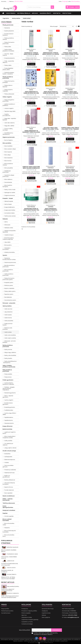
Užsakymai (45, 611)
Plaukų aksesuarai (9, 94)
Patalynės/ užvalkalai (9, 510)
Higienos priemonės (9, 137)
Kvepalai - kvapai (8, 198)
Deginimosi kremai (10, 195)
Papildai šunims (9, 420)
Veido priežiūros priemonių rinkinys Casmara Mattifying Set (51, 210)
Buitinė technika (7, 429)
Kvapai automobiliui (10, 210)
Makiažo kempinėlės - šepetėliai (9, 231)
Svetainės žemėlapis (27, 624)
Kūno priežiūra (7, 143)
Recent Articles (8, 582)
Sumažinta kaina (6, 613)
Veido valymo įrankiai (10, 338)
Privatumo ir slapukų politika (29, 611)
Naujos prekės (5, 609)
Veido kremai (8, 318)
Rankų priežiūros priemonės (8, 346)
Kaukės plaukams (9, 31)
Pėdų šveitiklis (8, 374)
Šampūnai (7, 28)
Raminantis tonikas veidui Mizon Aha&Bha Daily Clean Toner (31, 54)
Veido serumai (8, 309)
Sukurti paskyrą (75, 1)
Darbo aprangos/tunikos (8, 507)
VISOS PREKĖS (11, 13)
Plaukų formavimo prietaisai (8, 82)
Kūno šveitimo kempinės (7, 186)
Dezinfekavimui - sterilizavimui (8, 134)
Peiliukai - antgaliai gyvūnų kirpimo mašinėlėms (9, 388)
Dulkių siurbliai (8, 441)
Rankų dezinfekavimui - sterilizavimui (10, 362)
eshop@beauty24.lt (73, 617)
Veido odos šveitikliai (10, 335)
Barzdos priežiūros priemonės (9, 266)
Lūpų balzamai (8, 312)
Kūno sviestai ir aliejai (10, 149)
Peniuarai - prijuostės (9, 303)
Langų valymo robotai (10, 448)
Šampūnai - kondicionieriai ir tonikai (9, 259)
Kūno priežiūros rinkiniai (8, 164)
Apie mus (35, 13)
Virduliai (7, 462)
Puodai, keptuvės (9, 490)
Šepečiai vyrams (9, 294)
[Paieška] (40, 7)
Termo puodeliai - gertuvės (8, 466)
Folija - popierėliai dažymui (8, 62)
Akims (6, 222)
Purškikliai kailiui (9, 410)
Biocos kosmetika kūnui (8, 536)
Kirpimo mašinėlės (9, 288)
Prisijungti (65, 1)
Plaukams (7, 528)
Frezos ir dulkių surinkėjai (8, 129)
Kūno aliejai (7, 155)
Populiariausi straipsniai (7, 542)
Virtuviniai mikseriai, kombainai (9, 483)
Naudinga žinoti (45, 13)
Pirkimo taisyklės (26, 613)
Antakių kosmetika (9, 252)
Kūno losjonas (8, 152)
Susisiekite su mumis (27, 622)
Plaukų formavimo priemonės (8, 43)
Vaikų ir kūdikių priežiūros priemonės (9, 366)
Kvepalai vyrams (9, 282)
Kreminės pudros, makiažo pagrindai (8, 238)
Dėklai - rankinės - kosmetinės (8, 499)
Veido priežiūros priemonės (8, 275)
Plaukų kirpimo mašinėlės (8, 90)
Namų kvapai (8, 204)
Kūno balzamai (8, 158)
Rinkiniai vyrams (9, 285)
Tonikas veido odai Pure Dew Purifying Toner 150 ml (51, 171)
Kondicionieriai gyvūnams (8, 404)
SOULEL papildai (9, 516)
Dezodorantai (8, 182)
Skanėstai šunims (9, 423)
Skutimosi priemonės (10, 262)
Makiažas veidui (9, 228)
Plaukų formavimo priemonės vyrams (8, 279)
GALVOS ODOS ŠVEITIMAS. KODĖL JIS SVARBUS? (8, 570)
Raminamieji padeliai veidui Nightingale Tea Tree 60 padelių (31, 210)
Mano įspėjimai (46, 617)
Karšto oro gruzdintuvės (6, 476)
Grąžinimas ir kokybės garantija (30, 620)
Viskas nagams (7, 97)
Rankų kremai (8, 349)
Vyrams (5, 255)
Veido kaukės (8, 315)
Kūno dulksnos (8, 179)
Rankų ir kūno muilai (10, 190)
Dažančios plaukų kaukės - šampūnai (8, 73)
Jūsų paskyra (47, 605)
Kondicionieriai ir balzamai (8, 34)
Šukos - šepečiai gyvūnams (8, 396)
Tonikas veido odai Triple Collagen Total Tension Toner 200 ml (70, 129)
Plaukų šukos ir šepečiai (8, 86)
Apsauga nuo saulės (10, 192)
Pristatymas (67, 13)
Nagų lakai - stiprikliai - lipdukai (10, 119)
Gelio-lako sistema (9, 123)
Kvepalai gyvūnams (10, 407)
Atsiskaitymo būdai (27, 617)
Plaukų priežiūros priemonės (8, 77)
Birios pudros (8, 245)
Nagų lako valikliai (9, 126)
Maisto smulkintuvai (9, 496)
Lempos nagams (9, 108)
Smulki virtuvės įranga (9, 451)
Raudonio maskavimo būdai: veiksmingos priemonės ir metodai (10, 595)
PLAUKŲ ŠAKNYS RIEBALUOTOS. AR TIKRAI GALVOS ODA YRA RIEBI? (9, 577)
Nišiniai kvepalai (9, 201)
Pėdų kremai (8, 377)
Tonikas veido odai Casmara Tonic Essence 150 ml (70, 93)
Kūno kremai (8, 161)
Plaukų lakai (8, 47)
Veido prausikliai (9, 321)
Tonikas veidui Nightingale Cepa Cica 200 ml (70, 171)
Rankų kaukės (8, 358)
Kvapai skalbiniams (9, 207)
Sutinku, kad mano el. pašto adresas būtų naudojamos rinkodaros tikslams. (46, 634)
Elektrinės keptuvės (10, 460)
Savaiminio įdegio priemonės (8, 176)
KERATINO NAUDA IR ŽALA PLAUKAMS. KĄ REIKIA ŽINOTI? (10, 549)
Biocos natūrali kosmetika (7, 520)
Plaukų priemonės (8, 25)
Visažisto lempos (9, 235)
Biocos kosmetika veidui (8, 524)
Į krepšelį (31, 64)
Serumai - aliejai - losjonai (8, 54)
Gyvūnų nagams (9, 400)
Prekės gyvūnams (8, 380)
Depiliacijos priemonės (7, 171)
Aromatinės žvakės (9, 213)
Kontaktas (4, 1)
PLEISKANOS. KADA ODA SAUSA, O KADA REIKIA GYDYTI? (10, 556)
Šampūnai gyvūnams (10, 393)
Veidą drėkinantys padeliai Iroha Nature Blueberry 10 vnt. (31, 93)
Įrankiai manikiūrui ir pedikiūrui (9, 105)
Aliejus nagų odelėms (10, 352)
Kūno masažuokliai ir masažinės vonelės (9, 437)
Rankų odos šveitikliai (10, 355)
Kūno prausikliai (9, 168)
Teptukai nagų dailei (10, 111)
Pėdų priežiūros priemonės (7, 370)
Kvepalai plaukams (9, 58)
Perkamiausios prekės (7, 611)
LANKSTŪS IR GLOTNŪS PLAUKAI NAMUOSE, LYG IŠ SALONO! (10, 563)
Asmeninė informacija (48, 609)
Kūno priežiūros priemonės (8, 270)
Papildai (5, 513)
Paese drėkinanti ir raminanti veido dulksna (31, 131)
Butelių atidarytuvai (10, 480)
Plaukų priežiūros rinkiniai (8, 39)
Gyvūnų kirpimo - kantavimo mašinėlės (8, 384)
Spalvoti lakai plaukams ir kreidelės (8, 50)
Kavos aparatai (8, 493)
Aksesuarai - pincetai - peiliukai (9, 342)
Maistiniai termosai (9, 473)
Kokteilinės (7, 454)
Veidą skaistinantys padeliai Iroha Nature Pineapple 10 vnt (51, 93)
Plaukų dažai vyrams (10, 291)
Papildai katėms (9, 417)
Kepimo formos (9, 487)
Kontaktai (57, 13)
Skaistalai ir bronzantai (7, 249)
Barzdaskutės (8, 297)
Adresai (44, 615)
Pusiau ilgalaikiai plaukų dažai (8, 69)
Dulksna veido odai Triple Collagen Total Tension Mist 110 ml (51, 129)
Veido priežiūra (7, 306)
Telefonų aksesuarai (9, 503)
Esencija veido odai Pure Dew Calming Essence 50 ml (31, 168)
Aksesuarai (7, 225)
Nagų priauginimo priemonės (8, 100)
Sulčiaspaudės (8, 457)
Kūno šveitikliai (8, 146)
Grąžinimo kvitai (46, 613)
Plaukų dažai (8, 65)
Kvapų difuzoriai (8, 426)
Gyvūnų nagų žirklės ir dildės (9, 414)
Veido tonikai (8, 332)
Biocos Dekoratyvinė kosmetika (9, 531)
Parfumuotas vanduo (10, 216)
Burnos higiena (8, 140)
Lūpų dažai (7, 242)
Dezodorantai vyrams (10, 300)
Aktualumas (67, 26)
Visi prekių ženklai (23, 13)
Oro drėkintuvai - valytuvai (8, 444)
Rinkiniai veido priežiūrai (7, 329)
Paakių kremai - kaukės (8, 324)
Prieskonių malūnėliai (10, 470)
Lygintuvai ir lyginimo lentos (9, 433)
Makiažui (5, 219)
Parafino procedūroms (6, 115)
